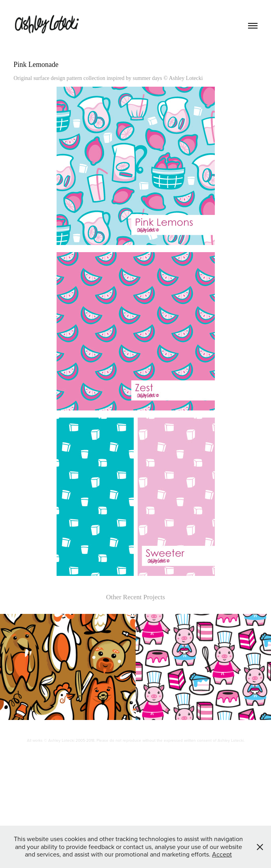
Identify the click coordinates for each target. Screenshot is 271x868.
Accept (222, 854)
